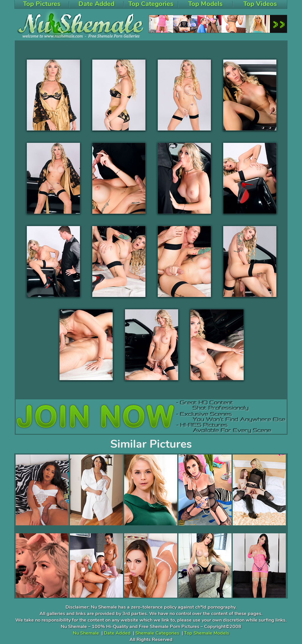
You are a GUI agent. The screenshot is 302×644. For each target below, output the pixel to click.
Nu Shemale (86, 633)
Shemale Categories (157, 633)
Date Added (117, 633)
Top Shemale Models (207, 633)
